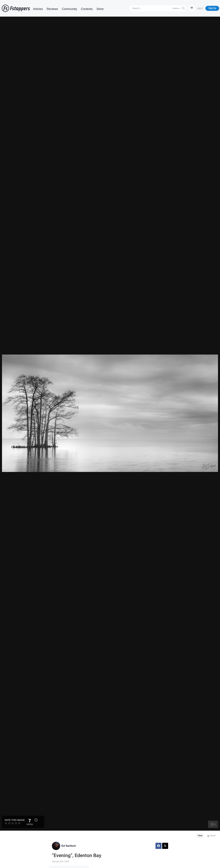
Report (211, 836)
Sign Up (212, 8)
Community (69, 9)
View (200, 836)
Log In (200, 8)
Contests (87, 9)
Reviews (52, 9)
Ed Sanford (69, 846)
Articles (38, 9)
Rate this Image (15, 820)
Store (100, 9)
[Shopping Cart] (192, 8)
